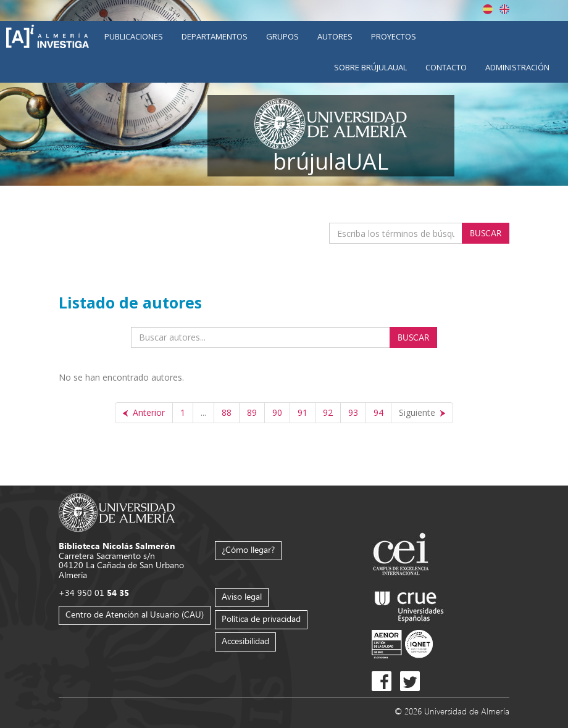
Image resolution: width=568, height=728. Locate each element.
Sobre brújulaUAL (370, 67)
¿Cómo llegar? (248, 549)
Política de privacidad (261, 618)
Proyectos (394, 36)
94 (378, 412)
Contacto (446, 67)
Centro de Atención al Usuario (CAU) (135, 614)
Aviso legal (242, 596)
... (203, 412)
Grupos (282, 36)
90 (277, 412)
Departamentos (215, 36)
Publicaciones (134, 36)
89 (252, 412)
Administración (517, 67)
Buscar (486, 233)
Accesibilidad (245, 641)
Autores (335, 36)
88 (227, 412)
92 (328, 412)
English (504, 9)
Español (488, 9)
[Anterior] (144, 413)
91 (303, 412)
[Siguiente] (422, 413)
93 (353, 412)
